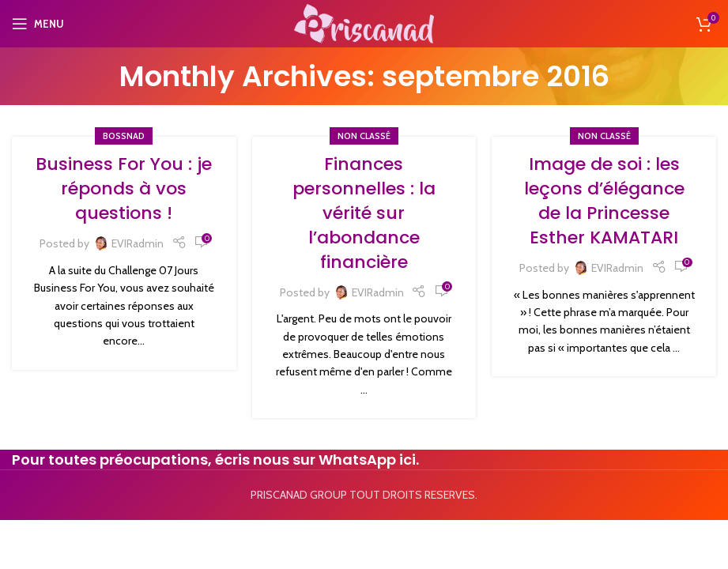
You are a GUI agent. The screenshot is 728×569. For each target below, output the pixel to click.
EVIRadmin (138, 243)
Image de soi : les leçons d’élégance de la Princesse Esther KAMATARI (604, 200)
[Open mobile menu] (38, 24)
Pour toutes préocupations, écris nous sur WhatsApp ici (214, 460)
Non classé (364, 136)
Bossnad (124, 136)
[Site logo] (364, 22)
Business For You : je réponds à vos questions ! (124, 188)
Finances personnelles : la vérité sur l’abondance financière (364, 213)
